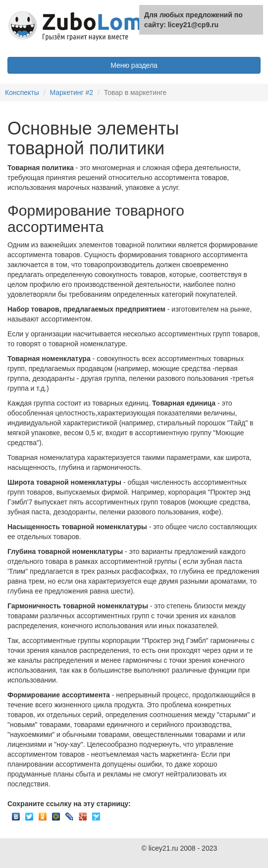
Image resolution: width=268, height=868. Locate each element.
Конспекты (22, 92)
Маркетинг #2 (71, 92)
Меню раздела (134, 65)
